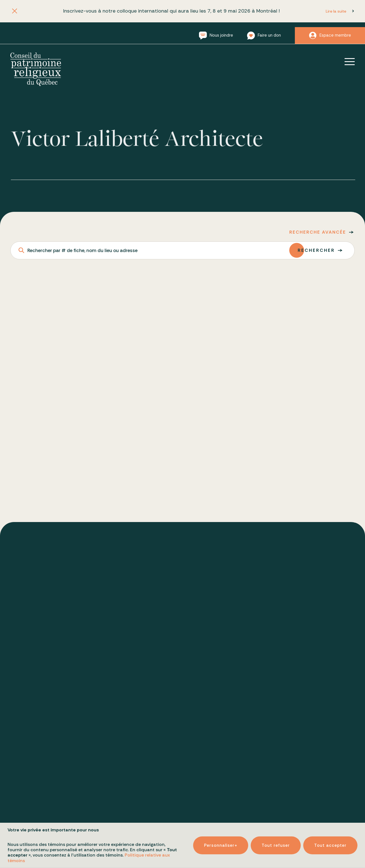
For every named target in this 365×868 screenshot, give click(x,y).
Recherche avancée (318, 232)
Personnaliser (221, 837)
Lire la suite (336, 11)
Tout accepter (330, 837)
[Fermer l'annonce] (14, 11)
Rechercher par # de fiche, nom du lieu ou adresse (82, 250)
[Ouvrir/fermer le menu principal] (346, 61)
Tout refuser (276, 837)
